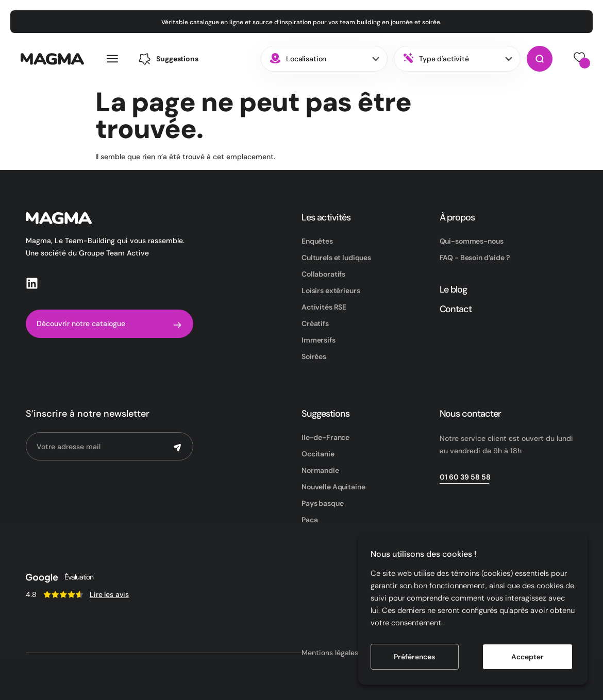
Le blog (454, 289)
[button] (168, 59)
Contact (456, 309)
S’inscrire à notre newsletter (88, 414)
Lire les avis (109, 594)
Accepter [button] (527, 657)
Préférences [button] (414, 657)
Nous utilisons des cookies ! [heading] (423, 554)
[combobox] (324, 59)
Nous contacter (470, 414)
